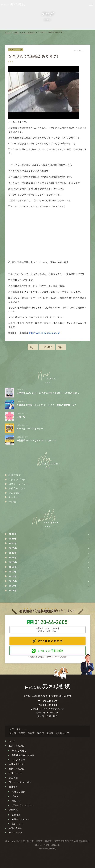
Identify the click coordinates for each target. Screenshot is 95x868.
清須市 (50, 733)
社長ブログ (15, 475)
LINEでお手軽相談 (51, 651)
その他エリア (62, 733)
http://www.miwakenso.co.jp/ (44, 333)
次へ (33, 347)
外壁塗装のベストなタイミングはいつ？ (37, 441)
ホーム (8, 32)
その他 (12, 502)
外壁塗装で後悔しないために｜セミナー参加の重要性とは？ (47, 405)
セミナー (13, 497)
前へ (61, 347)
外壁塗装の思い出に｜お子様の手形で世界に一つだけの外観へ (48, 393)
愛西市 (40, 733)
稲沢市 (31, 733)
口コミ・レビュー (18, 484)
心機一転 (21, 417)
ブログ (16, 32)
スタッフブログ (28, 32)
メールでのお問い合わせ (52, 709)
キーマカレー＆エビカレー (30, 429)
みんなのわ (15, 493)
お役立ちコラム (17, 488)
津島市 (22, 733)
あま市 (13, 733)
